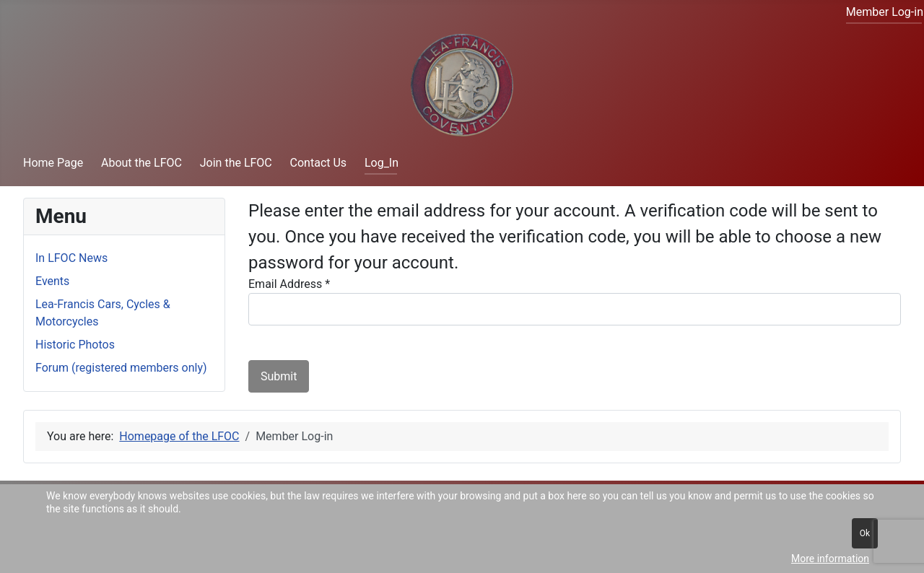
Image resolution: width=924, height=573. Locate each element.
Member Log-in (885, 12)
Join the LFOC (236, 163)
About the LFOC (141, 163)
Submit (279, 376)
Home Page (53, 163)
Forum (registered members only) (121, 368)
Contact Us (319, 163)
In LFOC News (71, 258)
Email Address (289, 284)
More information (830, 559)
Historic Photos (75, 345)
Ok (865, 533)
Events (52, 281)
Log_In (382, 163)
